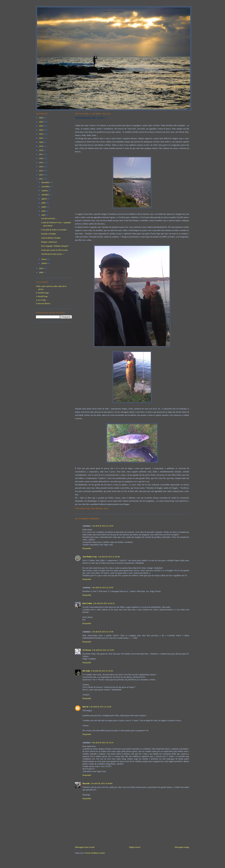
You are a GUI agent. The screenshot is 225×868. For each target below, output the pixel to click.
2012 (41, 175)
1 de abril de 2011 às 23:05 (102, 587)
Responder (87, 548)
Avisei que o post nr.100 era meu (54, 250)
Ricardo (86, 783)
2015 (41, 162)
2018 (41, 150)
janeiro (45, 263)
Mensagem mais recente (85, 847)
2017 (41, 154)
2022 (41, 134)
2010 (41, 268)
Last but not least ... (49, 218)
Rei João (86, 671)
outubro (45, 190)
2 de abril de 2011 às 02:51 (104, 603)
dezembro (46, 182)
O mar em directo (43, 303)
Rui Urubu (87, 603)
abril (44, 215)
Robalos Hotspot (114, 11)
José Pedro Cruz (90, 557)
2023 (41, 130)
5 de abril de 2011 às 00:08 (101, 783)
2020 (41, 142)
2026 (41, 118)
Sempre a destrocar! (49, 242)
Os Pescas (87, 650)
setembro (46, 195)
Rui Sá (85, 707)
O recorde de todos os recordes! (54, 230)
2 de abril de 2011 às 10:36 (102, 632)
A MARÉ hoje (42, 296)
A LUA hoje (41, 300)
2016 (41, 158)
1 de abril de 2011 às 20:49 (109, 557)
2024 (41, 126)
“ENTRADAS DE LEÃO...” (91, 118)
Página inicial (135, 847)
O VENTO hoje (42, 293)
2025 (41, 122)
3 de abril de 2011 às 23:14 (102, 742)
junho (44, 207)
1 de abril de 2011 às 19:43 (102, 526)
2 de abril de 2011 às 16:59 (102, 671)
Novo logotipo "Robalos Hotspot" (55, 246)
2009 (41, 272)
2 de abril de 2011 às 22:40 (100, 707)
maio (44, 211)
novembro (46, 186)
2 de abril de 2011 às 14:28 (103, 650)
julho (44, 203)
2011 (41, 179)
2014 (41, 167)
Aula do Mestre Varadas (51, 238)
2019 (41, 146)
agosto (44, 199)
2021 (41, 138)
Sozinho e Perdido (48, 234)
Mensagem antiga (182, 847)
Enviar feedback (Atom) (95, 853)
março (44, 259)
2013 (41, 171)
